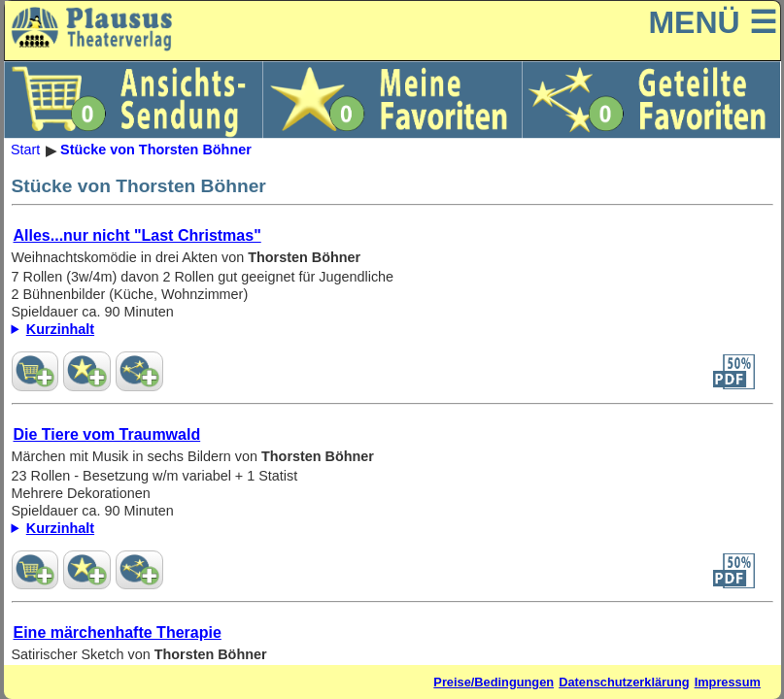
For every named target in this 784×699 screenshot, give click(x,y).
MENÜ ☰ (712, 22)
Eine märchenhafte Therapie (118, 632)
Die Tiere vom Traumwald (107, 434)
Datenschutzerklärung (624, 682)
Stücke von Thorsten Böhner (156, 150)
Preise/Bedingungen (494, 682)
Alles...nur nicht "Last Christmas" (137, 235)
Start (25, 150)
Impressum (728, 682)
